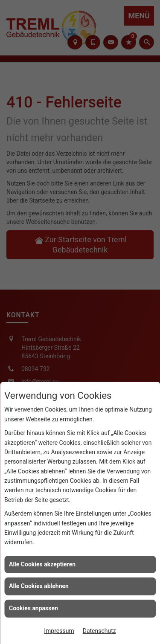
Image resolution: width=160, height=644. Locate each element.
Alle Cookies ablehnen (39, 586)
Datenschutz (99, 631)
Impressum (59, 631)
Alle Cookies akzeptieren (42, 564)
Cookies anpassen (33, 608)
